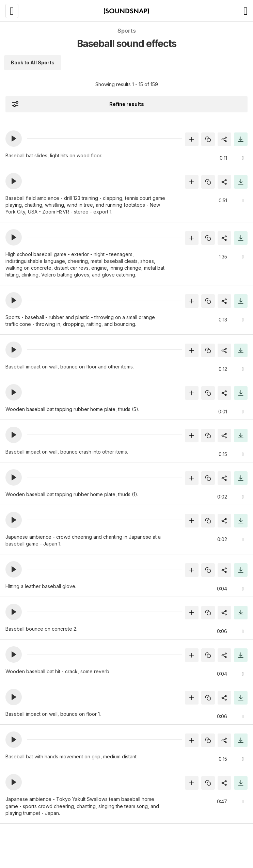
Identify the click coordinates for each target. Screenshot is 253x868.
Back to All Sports (33, 62)
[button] (14, 139)
